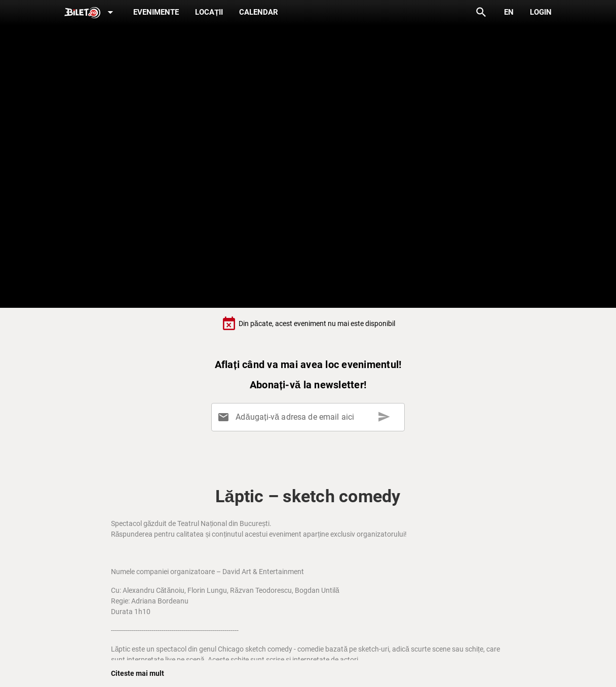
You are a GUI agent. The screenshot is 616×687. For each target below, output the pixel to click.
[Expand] (91, 13)
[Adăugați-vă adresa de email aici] (310, 417)
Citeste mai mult (138, 673)
